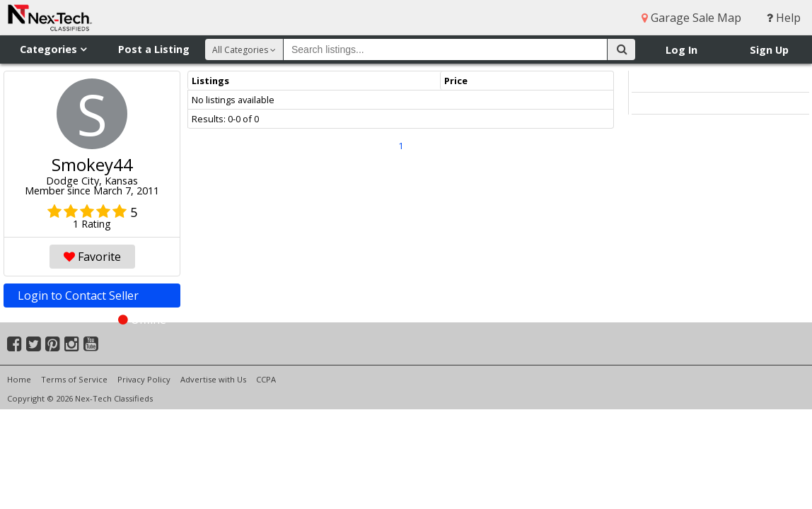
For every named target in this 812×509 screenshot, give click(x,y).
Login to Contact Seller (92, 298)
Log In (681, 50)
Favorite (92, 257)
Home (19, 379)
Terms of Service (74, 379)
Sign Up (769, 50)
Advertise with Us (213, 379)
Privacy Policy (144, 379)
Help (784, 18)
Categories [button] (53, 49)
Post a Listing (154, 49)
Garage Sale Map (691, 18)
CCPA (266, 379)
